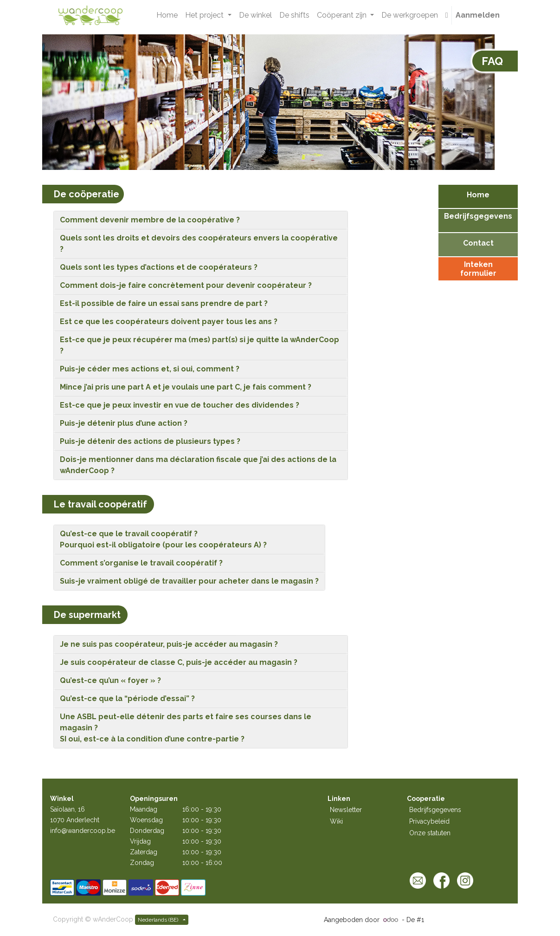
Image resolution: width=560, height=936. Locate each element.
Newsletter (346, 810)
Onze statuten (430, 833)
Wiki (336, 821)
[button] (447, 15)
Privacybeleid (429, 821)
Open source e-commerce (467, 920)
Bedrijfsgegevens (435, 810)
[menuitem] (167, 15)
